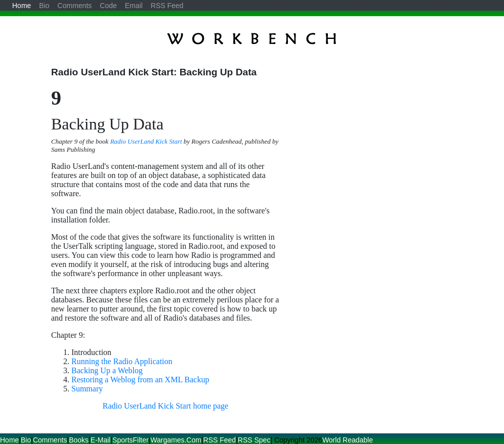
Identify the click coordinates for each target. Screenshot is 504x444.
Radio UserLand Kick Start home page (165, 406)
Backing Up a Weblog (107, 370)
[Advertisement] (368, 138)
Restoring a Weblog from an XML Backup (140, 380)
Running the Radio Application (122, 361)
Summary (87, 389)
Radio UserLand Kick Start (146, 141)
